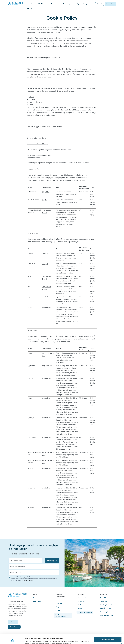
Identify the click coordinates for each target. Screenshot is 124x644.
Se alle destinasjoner (61, 615)
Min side (100, 4)
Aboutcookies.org (45, 110)
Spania (58, 610)
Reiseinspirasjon (106, 612)
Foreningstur (83, 598)
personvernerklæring (28, 580)
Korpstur (81, 601)
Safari (31, 105)
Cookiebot (84, 163)
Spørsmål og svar (84, 4)
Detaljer (28, 640)
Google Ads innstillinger (37, 138)
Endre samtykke (34, 158)
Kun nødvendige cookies (108, 637)
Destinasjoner (68, 4)
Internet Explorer (36, 102)
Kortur (80, 605)
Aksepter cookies (108, 631)
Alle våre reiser (106, 608)
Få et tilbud (43, 4)
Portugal (59, 603)
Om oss (29, 8)
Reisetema (55, 4)
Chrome (32, 99)
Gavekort (103, 601)
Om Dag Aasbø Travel (108, 605)
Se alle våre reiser (40, 598)
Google (45, 253)
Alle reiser (30, 4)
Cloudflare (46, 192)
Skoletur (81, 608)
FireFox (32, 97)
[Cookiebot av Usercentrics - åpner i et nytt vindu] (13, 640)
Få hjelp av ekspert (85, 612)
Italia (57, 600)
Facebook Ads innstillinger (38, 144)
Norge (58, 607)
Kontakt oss (111, 4)
